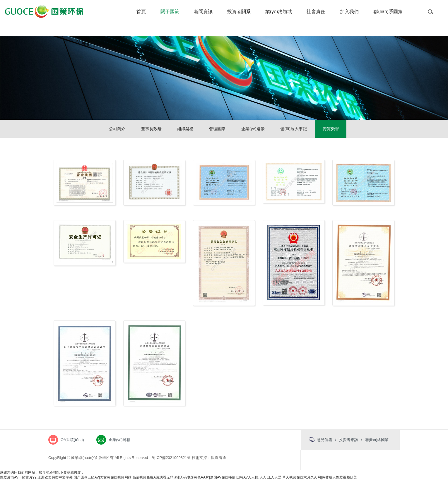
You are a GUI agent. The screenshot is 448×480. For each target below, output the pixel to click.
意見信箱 (324, 440)
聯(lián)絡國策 (377, 440)
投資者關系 (239, 12)
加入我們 (349, 12)
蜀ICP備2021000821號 (171, 458)
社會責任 (316, 12)
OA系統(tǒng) (72, 440)
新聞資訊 (203, 12)
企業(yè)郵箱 (119, 440)
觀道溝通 (218, 458)
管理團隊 (217, 129)
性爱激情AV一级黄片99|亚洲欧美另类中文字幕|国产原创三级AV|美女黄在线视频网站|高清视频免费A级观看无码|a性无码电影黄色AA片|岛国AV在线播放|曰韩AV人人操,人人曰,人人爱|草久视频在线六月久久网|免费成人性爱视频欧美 (178, 477)
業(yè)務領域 (279, 12)
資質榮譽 (331, 129)
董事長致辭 (151, 129)
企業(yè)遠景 (253, 129)
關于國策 (170, 12)
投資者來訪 (349, 440)
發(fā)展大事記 (294, 129)
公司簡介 (117, 129)
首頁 (141, 12)
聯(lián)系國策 (388, 12)
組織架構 (185, 129)
